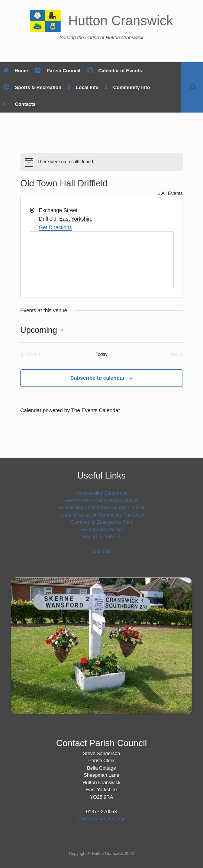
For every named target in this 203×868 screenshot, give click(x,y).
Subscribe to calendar (97, 378)
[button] (192, 87)
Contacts (20, 104)
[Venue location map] (102, 260)
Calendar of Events (115, 71)
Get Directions (56, 227)
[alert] (102, 162)
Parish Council (57, 71)
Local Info (83, 87)
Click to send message (102, 819)
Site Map (101, 551)
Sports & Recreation (32, 87)
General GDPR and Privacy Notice (101, 500)
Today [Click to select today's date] (101, 354)
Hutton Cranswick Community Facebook (101, 515)
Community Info (128, 87)
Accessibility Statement (101, 493)
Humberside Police (101, 529)
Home (16, 71)
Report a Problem (101, 536)
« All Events (170, 193)
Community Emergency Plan (102, 522)
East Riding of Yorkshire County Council (101, 507)
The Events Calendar (96, 410)
